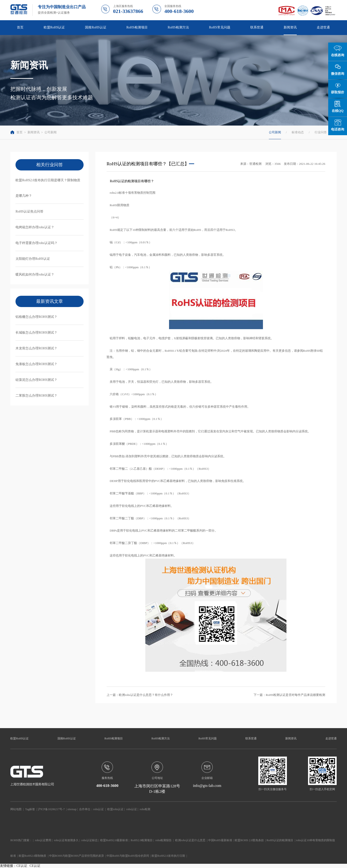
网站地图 (16, 809)
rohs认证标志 (90, 840)
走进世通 (323, 27)
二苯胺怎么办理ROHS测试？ (36, 395)
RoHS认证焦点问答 (29, 211)
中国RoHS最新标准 (220, 840)
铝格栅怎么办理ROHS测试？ (36, 317)
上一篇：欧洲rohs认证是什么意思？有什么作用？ (140, 695)
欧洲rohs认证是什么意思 (190, 840)
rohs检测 (145, 809)
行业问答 (321, 132)
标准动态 (298, 132)
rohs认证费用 (43, 840)
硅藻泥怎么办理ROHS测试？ (36, 380)
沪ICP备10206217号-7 (51, 809)
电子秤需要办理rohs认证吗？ (36, 243)
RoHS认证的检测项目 (280, 840)
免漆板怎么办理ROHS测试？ (36, 364)
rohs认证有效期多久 (66, 840)
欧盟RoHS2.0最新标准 (114, 840)
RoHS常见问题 (220, 27)
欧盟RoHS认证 (54, 27)
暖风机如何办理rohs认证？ (35, 274)
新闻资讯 (290, 27)
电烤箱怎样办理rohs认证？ (35, 227)
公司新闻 (50, 132)
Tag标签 (30, 809)
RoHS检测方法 (178, 27)
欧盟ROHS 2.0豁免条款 (249, 840)
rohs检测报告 (164, 840)
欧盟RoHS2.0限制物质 (33, 856)
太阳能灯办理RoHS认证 (33, 259)
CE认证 (22, 866)
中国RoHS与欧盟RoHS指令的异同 (128, 856)
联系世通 (257, 27)
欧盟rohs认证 (115, 809)
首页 (20, 27)
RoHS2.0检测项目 (142, 840)
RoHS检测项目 (137, 27)
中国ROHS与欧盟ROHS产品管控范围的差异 (77, 856)
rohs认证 (98, 809)
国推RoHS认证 (96, 27)
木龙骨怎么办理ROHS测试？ (36, 348)
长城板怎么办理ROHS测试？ (36, 332)
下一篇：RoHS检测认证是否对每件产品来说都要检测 (289, 695)
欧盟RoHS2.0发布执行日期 (168, 856)
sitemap (72, 809)
